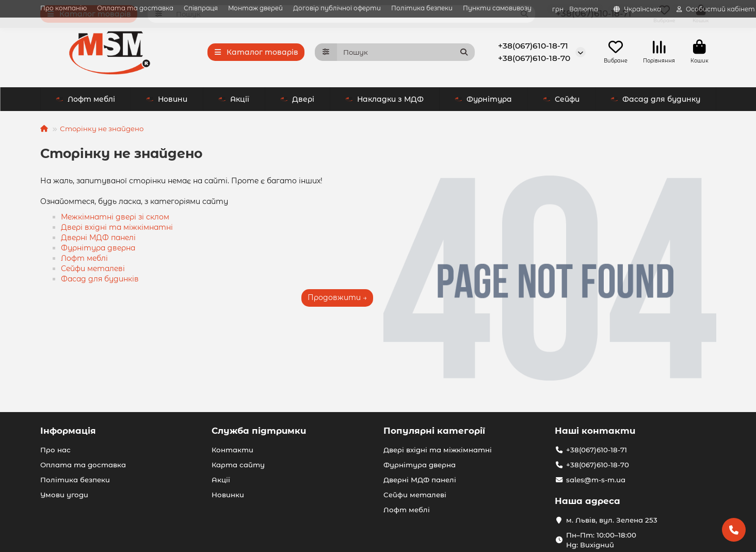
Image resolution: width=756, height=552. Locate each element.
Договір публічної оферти (337, 8)
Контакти (232, 450)
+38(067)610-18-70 (534, 58)
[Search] (406, 52)
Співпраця (201, 8)
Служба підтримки (259, 431)
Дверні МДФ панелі (98, 238)
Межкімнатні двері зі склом (115, 217)
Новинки (228, 495)
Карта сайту (238, 465)
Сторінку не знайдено (102, 129)
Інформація (68, 431)
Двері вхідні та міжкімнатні (117, 227)
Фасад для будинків (100, 279)
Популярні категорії (434, 431)
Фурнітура (393, 99)
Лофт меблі (550, 99)
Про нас (55, 450)
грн (575, 9)
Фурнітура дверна (98, 248)
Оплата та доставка (135, 8)
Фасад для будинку (655, 99)
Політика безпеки (422, 8)
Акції (143, 99)
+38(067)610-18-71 (533, 46)
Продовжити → (337, 297)
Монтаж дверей (255, 8)
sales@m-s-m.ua (596, 480)
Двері (207, 99)
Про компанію (63, 8)
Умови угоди (64, 495)
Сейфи (471, 99)
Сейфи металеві (93, 269)
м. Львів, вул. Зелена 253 (612, 520)
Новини (76, 99)
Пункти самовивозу (497, 8)
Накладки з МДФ (294, 99)
